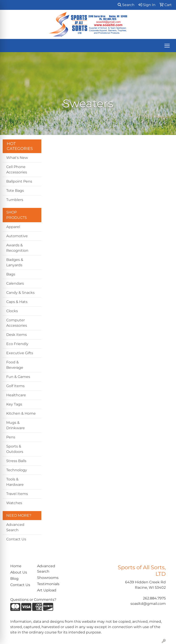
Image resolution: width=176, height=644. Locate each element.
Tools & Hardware (15, 482)
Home (16, 566)
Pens (11, 437)
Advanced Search (15, 527)
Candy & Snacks (20, 293)
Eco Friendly (17, 344)
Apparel (13, 227)
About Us (19, 572)
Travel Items (17, 494)
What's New (17, 158)
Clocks (12, 311)
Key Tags (14, 404)
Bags (11, 274)
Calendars (15, 283)
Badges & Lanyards (15, 262)
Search (126, 5)
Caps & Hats (17, 302)
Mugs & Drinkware (16, 425)
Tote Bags (15, 191)
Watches (14, 503)
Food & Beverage (15, 365)
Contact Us (16, 539)
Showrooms (48, 578)
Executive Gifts (20, 353)
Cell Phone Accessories (17, 170)
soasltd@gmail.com (148, 604)
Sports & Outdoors (15, 449)
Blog (14, 579)
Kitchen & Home (21, 413)
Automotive (17, 236)
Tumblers (15, 200)
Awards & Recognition (17, 248)
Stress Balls (16, 461)
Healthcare (16, 395)
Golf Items (15, 386)
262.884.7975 (154, 598)
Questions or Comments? (33, 600)
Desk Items (17, 335)
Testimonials (48, 584)
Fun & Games (18, 377)
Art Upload (47, 590)
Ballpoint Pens (19, 181)
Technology (17, 470)
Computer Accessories (17, 323)
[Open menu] (167, 46)
